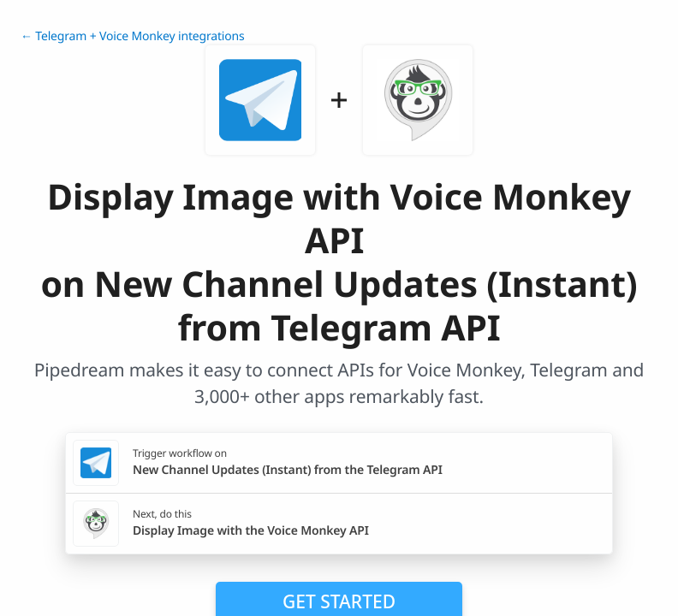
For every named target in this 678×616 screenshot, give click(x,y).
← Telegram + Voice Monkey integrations (133, 36)
